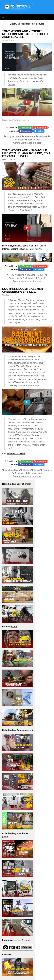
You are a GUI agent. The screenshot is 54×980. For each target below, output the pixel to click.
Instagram (42, 128)
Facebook (27, 131)
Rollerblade (30, 136)
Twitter (40, 131)
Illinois (37, 470)
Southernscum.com (16, 453)
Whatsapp (26, 128)
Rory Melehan (35, 473)
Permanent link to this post (28, 143)
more (28, 484)
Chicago (27, 470)
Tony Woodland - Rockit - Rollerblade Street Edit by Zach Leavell (25, 34)
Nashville (39, 78)
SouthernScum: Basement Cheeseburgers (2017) (23, 290)
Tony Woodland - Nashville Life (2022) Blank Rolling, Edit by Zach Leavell (26, 153)
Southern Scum (12, 470)
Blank (30, 275)
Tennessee (13, 81)
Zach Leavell (34, 140)
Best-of (41, 278)
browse (26, 940)
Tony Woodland (15, 75)
